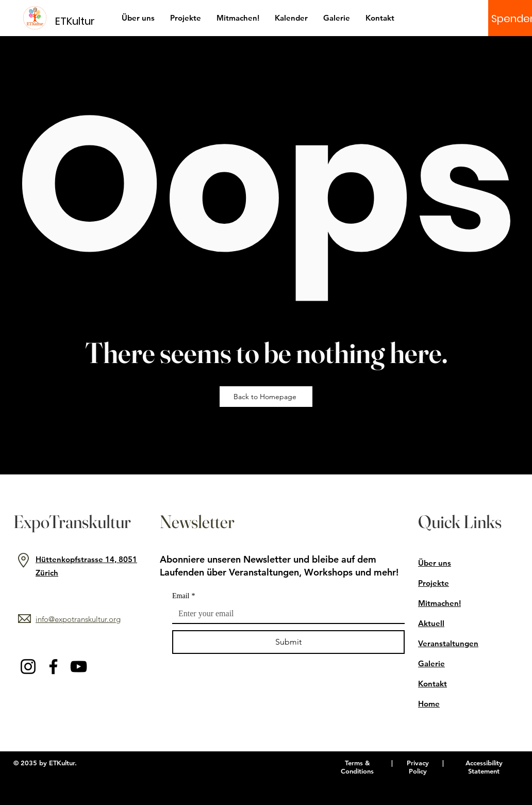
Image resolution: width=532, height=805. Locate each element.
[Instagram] (28, 667)
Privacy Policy (418, 767)
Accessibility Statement (484, 767)
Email (184, 596)
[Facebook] (53, 667)
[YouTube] (79, 667)
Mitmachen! (439, 603)
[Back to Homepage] (266, 397)
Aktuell (431, 623)
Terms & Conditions (357, 767)
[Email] (285, 614)
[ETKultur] (81, 21)
